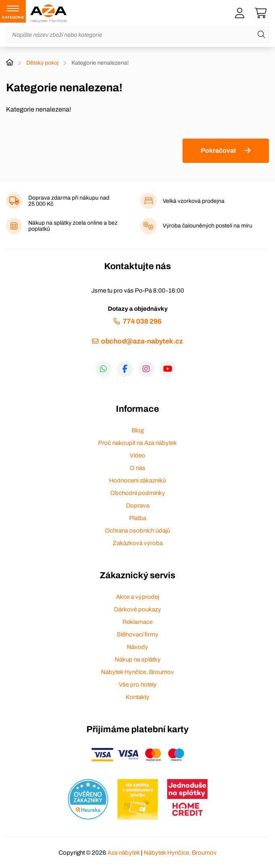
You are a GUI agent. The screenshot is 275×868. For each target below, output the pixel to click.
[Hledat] (261, 35)
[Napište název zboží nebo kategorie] (137, 35)
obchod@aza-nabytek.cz (142, 341)
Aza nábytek (124, 853)
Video (137, 455)
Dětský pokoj (42, 63)
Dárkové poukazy (137, 609)
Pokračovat (218, 151)
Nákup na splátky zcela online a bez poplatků (73, 226)
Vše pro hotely (138, 685)
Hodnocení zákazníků (137, 480)
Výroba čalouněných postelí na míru (208, 226)
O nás (137, 468)
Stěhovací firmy (137, 634)
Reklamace (137, 622)
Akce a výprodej (137, 597)
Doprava (138, 506)
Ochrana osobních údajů (137, 531)
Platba (138, 518)
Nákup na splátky (138, 659)
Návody (137, 647)
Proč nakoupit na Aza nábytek (137, 443)
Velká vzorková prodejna (194, 201)
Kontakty (137, 697)
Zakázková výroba (138, 543)
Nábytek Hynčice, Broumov (137, 672)
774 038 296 (142, 321)
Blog (138, 430)
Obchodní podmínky (138, 493)
